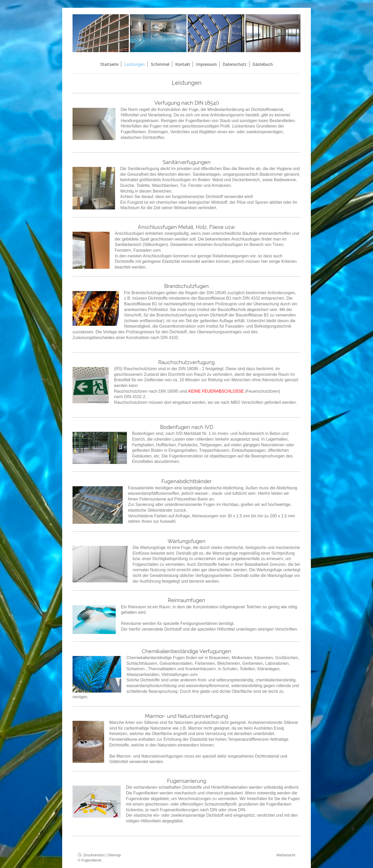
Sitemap (114, 855)
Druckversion (92, 855)
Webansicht (286, 855)
